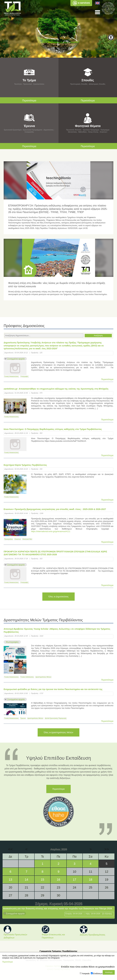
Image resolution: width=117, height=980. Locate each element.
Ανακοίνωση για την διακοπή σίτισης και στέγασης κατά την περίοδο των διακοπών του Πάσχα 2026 (58, 908)
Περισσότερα (107, 379)
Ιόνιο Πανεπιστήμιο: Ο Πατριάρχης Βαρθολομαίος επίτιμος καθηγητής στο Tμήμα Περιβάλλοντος (53, 429)
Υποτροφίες (24, 376)
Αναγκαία (86, 974)
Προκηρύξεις (9, 539)
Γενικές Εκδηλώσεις (27, 677)
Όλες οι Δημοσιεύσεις (58, 597)
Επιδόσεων (98, 974)
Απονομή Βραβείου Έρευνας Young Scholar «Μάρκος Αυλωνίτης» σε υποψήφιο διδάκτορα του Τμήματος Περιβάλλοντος (57, 630)
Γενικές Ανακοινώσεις (11, 376)
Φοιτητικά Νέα (27, 539)
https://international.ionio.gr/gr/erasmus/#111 (51, 531)
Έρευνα (23, 718)
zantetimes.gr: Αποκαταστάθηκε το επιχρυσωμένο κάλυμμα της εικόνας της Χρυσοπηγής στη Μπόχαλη (56, 389)
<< (10, 849)
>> (106, 849)
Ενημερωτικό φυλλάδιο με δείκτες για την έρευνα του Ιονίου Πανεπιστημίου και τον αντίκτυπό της (53, 689)
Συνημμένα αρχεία (16, 359)
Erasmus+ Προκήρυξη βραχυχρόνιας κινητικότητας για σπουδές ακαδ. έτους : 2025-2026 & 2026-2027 (55, 509)
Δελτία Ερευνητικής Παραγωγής (56, 718)
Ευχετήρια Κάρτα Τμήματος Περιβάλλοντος (25, 465)
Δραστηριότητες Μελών (43, 677)
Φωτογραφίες (12, 642)
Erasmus (18, 539)
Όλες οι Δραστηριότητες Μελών (58, 732)
